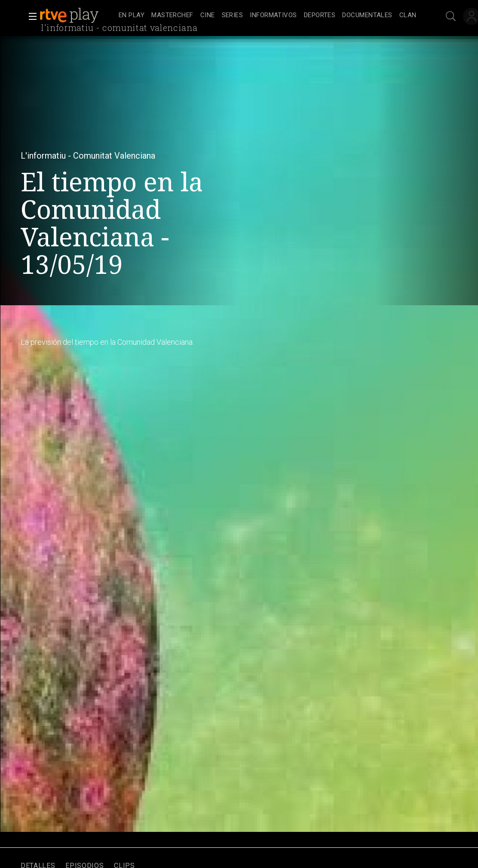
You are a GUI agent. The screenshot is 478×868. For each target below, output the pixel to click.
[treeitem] (132, 16)
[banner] (77, 15)
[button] (30, 16)
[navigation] (268, 15)
